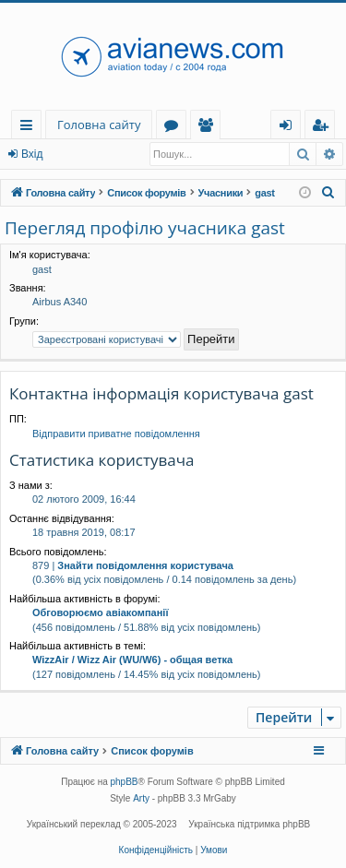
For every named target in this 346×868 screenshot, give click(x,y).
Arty (141, 798)
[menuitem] (328, 193)
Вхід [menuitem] (292, 128)
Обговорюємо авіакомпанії (100, 612)
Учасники (209, 128)
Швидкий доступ (30, 128)
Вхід (32, 154)
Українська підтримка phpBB (249, 824)
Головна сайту (99, 125)
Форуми (175, 128)
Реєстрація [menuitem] (324, 128)
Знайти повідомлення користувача (145, 565)
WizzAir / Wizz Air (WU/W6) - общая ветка (132, 660)
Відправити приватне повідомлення (116, 434)
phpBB (125, 782)
